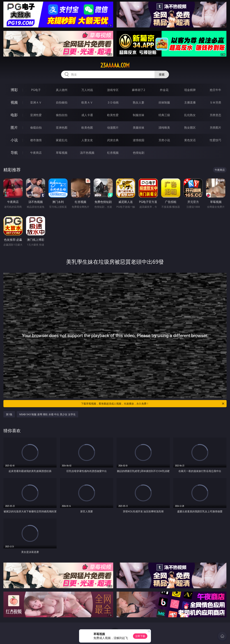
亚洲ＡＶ (36, 102)
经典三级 (164, 115)
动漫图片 (113, 128)
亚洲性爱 (36, 115)
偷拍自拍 (62, 115)
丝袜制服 (164, 102)
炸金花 (164, 90)
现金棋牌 (190, 90)
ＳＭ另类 (215, 102)
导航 (14, 153)
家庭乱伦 (62, 140)
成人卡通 (87, 115)
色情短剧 (139, 153)
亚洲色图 (62, 128)
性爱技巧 (215, 140)
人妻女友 (87, 140)
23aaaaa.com (115, 65)
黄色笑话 (190, 140)
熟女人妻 (139, 102)
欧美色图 (87, 128)
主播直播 (190, 102)
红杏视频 (113, 153)
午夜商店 (36, 153)
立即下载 (140, 636)
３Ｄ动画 (113, 102)
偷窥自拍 (36, 128)
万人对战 (87, 90)
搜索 (162, 74)
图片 (14, 127)
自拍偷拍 (62, 102)
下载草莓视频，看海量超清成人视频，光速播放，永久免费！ (153, 404)
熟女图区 (190, 128)
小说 (14, 140)
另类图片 (215, 128)
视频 (14, 102)
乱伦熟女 (190, 115)
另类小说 (164, 140)
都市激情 (36, 140)
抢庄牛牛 (215, 90)
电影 (14, 115)
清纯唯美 (164, 128)
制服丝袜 (139, 115)
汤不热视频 (87, 153)
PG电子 (36, 90)
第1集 (9, 414)
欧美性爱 (113, 115)
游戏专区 (113, 90)
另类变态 (215, 115)
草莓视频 (62, 153)
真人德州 (62, 90)
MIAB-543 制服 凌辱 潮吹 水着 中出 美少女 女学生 (47, 414)
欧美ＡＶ (87, 102)
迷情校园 (139, 140)
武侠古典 (113, 140)
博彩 (14, 90)
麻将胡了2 (138, 90)
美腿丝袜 (139, 128)
